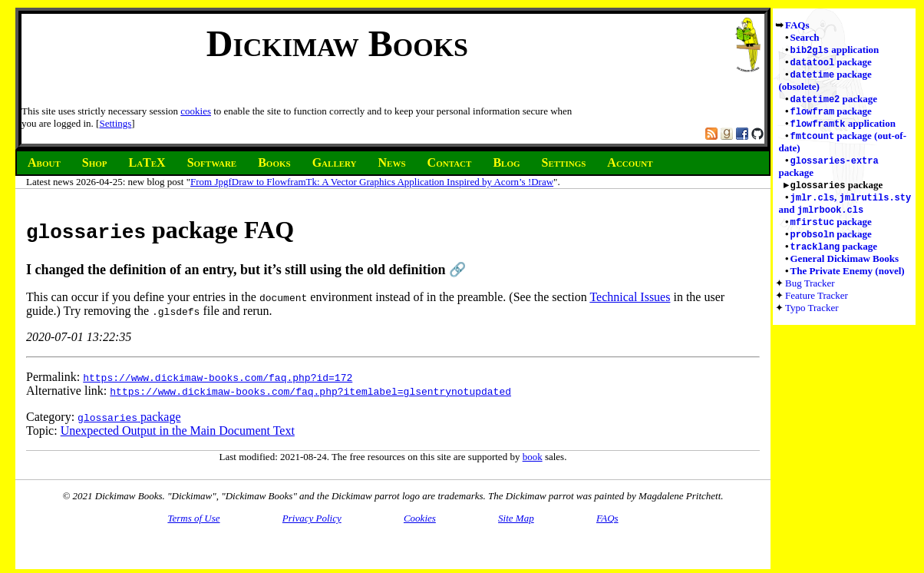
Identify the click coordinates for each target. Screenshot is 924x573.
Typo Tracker (812, 318)
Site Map (516, 518)
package (831, 63)
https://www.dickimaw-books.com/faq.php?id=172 (218, 377)
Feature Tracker (817, 306)
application (835, 50)
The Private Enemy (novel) (848, 282)
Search (805, 37)
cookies (196, 111)
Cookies (420, 518)
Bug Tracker (810, 294)
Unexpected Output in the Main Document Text (178, 431)
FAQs (797, 25)
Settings (115, 123)
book (533, 457)
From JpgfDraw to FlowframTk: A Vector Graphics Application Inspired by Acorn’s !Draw (372, 182)
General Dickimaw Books (845, 269)
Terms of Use (193, 518)
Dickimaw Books (337, 43)
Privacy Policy (312, 518)
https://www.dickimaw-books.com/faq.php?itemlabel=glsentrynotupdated (310, 391)
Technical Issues (630, 297)
